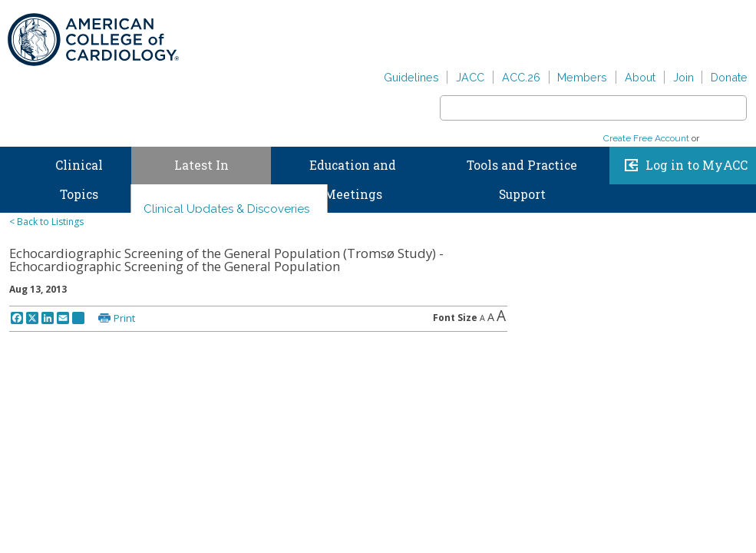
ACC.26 (521, 77)
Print (124, 318)
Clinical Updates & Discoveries (226, 209)
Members (582, 77)
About (640, 77)
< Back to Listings (46, 222)
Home (15, 162)
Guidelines (411, 77)
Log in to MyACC (697, 165)
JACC (470, 77)
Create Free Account (646, 138)
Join (683, 77)
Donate (729, 77)
